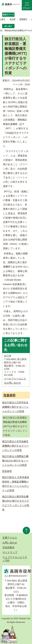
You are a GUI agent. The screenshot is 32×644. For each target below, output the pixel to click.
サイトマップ (10, 552)
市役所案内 (8, 547)
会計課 (12, 19)
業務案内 (23, 19)
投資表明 (9, 395)
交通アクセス (10, 538)
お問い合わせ (10, 543)
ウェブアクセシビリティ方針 (15, 559)
